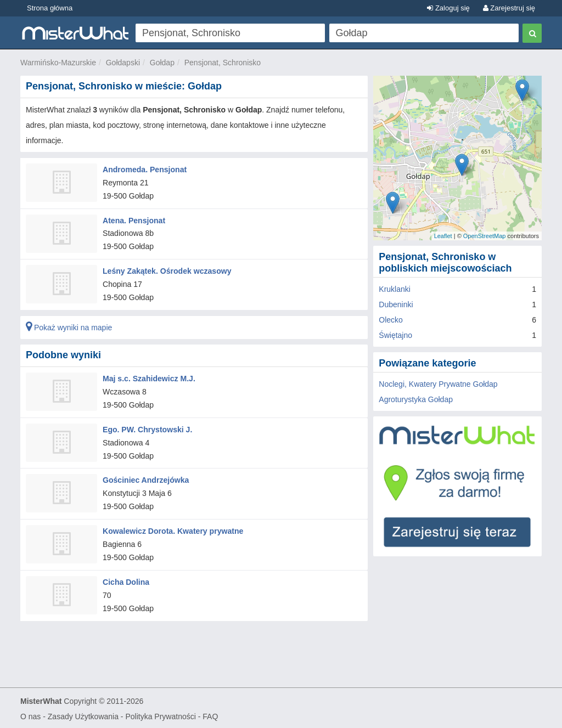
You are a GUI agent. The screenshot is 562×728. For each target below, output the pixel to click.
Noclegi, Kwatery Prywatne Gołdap (438, 384)
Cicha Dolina (126, 580)
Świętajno (395, 335)
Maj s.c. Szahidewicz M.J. (149, 378)
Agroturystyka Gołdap (416, 399)
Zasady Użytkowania (83, 715)
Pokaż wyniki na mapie (69, 327)
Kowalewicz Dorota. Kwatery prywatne (173, 530)
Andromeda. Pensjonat (144, 170)
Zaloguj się (448, 8)
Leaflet (443, 236)
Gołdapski (123, 63)
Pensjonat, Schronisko (223, 63)
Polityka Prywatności (160, 715)
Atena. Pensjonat (134, 220)
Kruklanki (395, 289)
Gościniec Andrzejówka (146, 479)
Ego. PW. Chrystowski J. (147, 428)
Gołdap (162, 63)
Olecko (391, 320)
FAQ (210, 715)
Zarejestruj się (509, 8)
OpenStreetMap (485, 236)
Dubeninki (396, 304)
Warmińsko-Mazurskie (58, 63)
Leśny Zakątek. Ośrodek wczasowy (167, 271)
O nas (30, 715)
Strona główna (50, 8)
